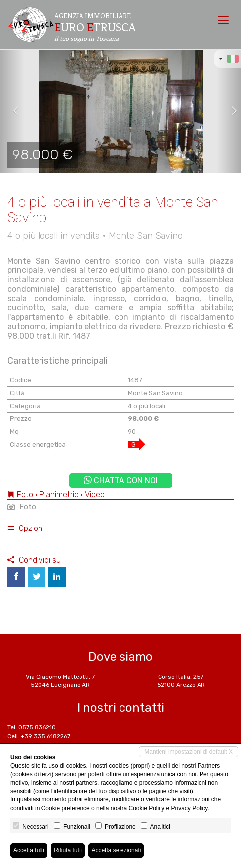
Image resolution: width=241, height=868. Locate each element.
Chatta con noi (121, 480)
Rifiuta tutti (68, 850)
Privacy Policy (190, 808)
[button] (12, 111)
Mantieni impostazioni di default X (188, 752)
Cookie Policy (146, 808)
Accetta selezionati (116, 850)
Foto (22, 507)
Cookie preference (66, 808)
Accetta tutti (29, 850)
